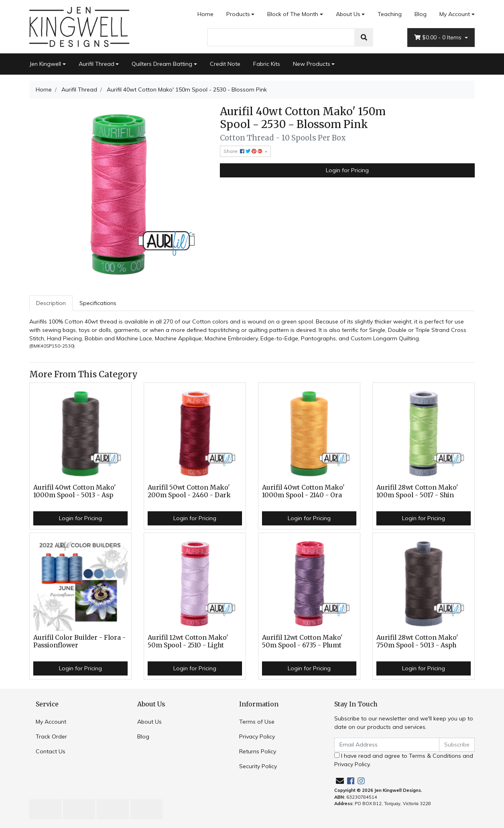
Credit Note (225, 64)
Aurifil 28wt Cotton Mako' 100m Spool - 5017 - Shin (417, 491)
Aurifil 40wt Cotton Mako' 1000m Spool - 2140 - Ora (303, 491)
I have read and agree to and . (404, 760)
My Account (51, 722)
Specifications (98, 303)
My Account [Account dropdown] (455, 14)
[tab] (51, 303)
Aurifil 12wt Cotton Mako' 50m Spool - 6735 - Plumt (302, 641)
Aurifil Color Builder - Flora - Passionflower (79, 641)
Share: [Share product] (244, 151)
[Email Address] (387, 745)
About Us (348, 14)
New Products (312, 64)
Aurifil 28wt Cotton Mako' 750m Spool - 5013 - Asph (417, 641)
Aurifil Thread (97, 64)
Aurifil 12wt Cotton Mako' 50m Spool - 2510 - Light (188, 641)
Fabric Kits (267, 64)
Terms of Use (257, 722)
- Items (439, 38)
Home (205, 14)
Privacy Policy (257, 736)
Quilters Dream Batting (162, 64)
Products (238, 14)
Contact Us (51, 751)
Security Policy (258, 766)
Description (51, 303)
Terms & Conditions (435, 756)
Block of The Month (293, 14)
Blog (421, 14)
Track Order (51, 736)
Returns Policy (258, 751)
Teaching (390, 14)
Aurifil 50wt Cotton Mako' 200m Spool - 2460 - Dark (189, 491)
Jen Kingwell (45, 64)
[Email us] (340, 781)
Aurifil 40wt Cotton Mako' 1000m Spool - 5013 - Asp (75, 491)
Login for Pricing (347, 170)
